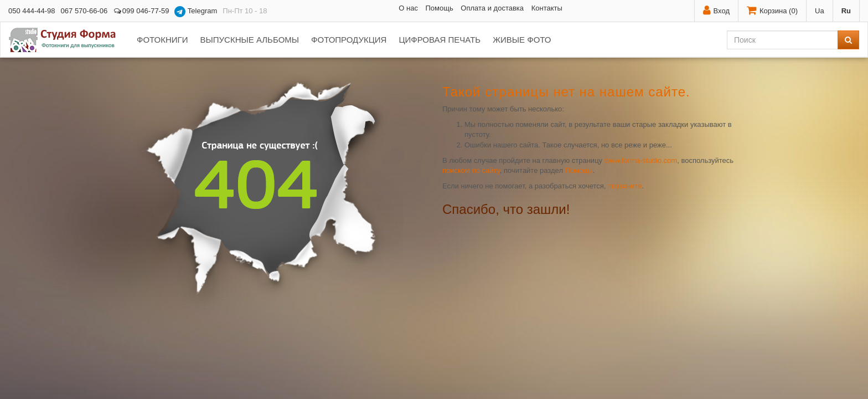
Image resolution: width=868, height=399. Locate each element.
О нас (408, 8)
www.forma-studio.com (641, 160)
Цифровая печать (440, 40)
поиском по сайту (471, 170)
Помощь (440, 8)
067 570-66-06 (84, 11)
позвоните (625, 186)
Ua (820, 11)
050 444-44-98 (32, 11)
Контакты (547, 8)
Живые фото (522, 40)
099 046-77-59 (141, 11)
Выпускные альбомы (249, 40)
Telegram (196, 12)
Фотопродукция (349, 40)
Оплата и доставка (492, 8)
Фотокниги (162, 40)
